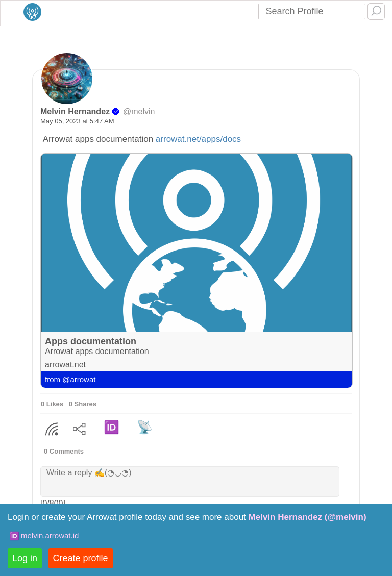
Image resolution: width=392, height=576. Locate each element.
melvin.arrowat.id (50, 535)
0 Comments (64, 451)
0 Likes (52, 404)
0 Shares (83, 404)
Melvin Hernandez (75, 111)
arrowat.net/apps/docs (198, 139)
